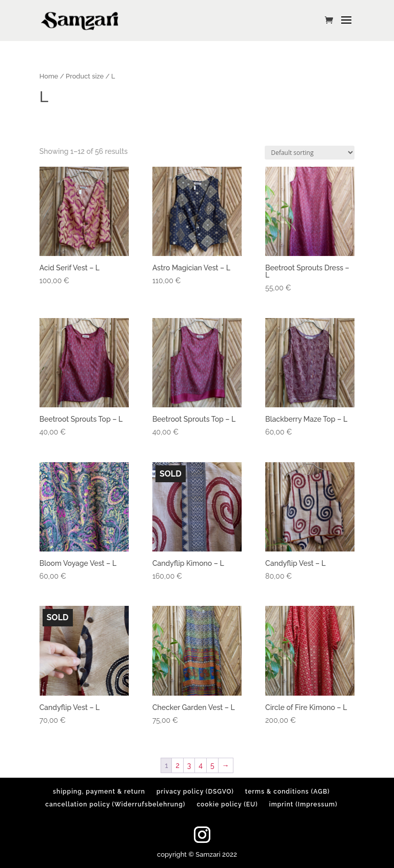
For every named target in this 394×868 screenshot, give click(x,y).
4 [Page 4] (201, 765)
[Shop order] (310, 153)
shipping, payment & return (99, 792)
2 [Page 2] (177, 765)
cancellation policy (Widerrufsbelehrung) (115, 804)
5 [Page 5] (212, 765)
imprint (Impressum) (303, 804)
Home (49, 76)
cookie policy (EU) (227, 804)
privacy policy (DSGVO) (195, 792)
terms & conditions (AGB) (288, 792)
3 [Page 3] (189, 765)
